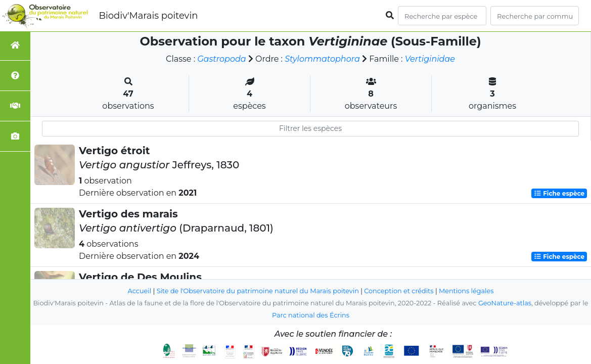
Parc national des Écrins (311, 315)
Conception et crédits (399, 291)
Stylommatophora (322, 59)
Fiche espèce (559, 193)
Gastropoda (221, 59)
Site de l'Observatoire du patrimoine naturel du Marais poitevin (258, 291)
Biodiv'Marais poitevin (148, 16)
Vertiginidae (430, 59)
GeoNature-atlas (505, 303)
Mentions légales (466, 291)
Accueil (140, 291)
